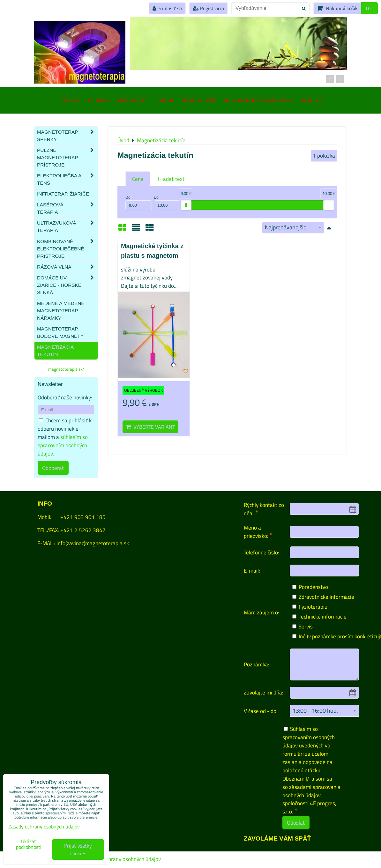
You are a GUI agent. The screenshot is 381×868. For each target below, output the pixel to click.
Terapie (164, 100)
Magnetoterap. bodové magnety (60, 332)
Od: (139, 202)
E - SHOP (99, 100)
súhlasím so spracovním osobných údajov (63, 445)
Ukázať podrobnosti (29, 844)
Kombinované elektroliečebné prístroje (67, 249)
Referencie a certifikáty (259, 100)
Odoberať (53, 468)
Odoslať (296, 823)
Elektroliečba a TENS (67, 179)
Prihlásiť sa (167, 8)
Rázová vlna (67, 267)
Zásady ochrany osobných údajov (123, 859)
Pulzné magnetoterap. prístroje (67, 157)
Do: (167, 202)
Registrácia (208, 8)
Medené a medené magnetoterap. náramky (61, 311)
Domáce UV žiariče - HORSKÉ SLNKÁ (67, 285)
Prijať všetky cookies (78, 849)
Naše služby (199, 100)
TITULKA (70, 100)
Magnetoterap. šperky (67, 136)
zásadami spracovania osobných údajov (311, 791)
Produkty (131, 100)
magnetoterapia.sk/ (66, 369)
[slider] (186, 205)
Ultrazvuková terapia (67, 226)
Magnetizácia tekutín (55, 351)
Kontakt (313, 100)
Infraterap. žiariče (63, 194)
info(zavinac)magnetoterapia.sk (93, 543)
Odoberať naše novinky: (65, 397)
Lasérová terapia (67, 208)
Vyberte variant (150, 427)
